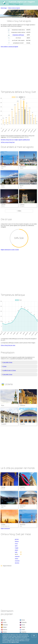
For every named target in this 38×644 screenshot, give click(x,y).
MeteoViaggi (4, 8)
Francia (3, 489)
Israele (23, 630)
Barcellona (23, 167)
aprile (16, 546)
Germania (5, 625)
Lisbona (22, 205)
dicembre (17, 563)
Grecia (23, 620)
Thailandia (24, 622)
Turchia (21, 507)
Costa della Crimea (7, 362)
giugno (16, 550)
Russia (23, 625)
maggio (17, 548)
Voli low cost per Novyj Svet (8, 142)
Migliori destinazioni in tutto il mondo (10, 250)
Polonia (23, 627)
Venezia (3, 167)
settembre (17, 556)
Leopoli (4, 424)
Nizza (3, 186)
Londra (22, 487)
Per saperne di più (14, 642)
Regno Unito (23, 489)
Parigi (3, 487)
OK (34, 636)
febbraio (17, 541)
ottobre (17, 559)
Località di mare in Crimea (9, 370)
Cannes (3, 205)
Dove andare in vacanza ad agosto (9, 47)
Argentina (24, 632)
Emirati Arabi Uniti (5, 526)
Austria (5, 622)
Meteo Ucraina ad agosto (14, 8)
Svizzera (5, 630)
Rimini (22, 186)
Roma (3, 506)
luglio (16, 552)
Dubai (3, 524)
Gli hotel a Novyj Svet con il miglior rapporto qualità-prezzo (15, 140)
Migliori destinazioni (5, 528)
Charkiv (22, 424)
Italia (2, 507)
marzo (16, 544)
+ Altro (19, 211)
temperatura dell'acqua (18, 35)
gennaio (17, 539)
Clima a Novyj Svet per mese (8, 345)
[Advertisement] (19, 67)
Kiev (3, 405)
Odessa (22, 405)
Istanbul (23, 506)
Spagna (5, 627)
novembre (17, 561)
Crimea (5, 366)
